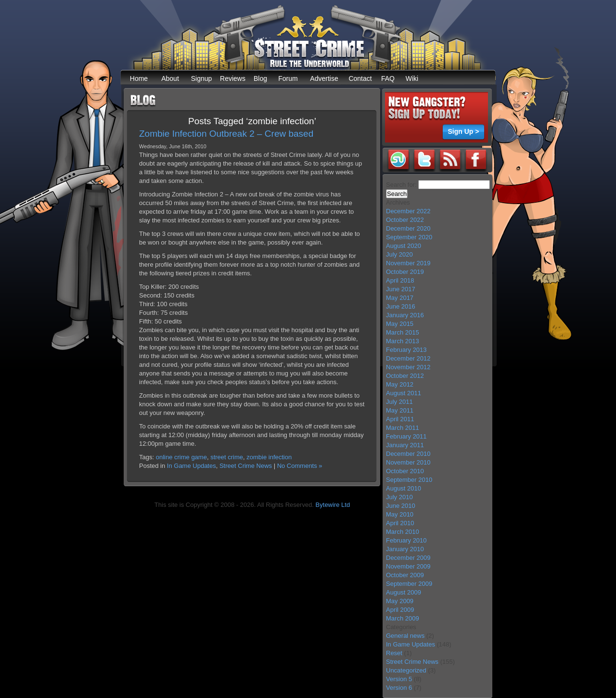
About (170, 78)
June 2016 (401, 306)
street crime (227, 457)
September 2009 (409, 584)
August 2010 (404, 488)
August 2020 (404, 246)
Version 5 (399, 679)
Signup (202, 78)
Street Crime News (246, 466)
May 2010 (400, 514)
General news (405, 636)
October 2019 (405, 272)
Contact (360, 78)
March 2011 (403, 428)
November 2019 (408, 263)
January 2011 (405, 445)
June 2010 (401, 506)
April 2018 (400, 280)
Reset (394, 653)
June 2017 (401, 289)
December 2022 (408, 211)
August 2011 (404, 393)
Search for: (401, 185)
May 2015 (400, 324)
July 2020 (399, 254)
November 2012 (408, 367)
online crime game (181, 457)
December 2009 (408, 558)
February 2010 (406, 540)
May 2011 (400, 410)
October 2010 (405, 471)
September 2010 (409, 480)
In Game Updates (192, 466)
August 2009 (404, 592)
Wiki (412, 78)
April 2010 (400, 523)
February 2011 (406, 436)
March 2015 (403, 332)
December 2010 (408, 454)
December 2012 (408, 358)
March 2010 (403, 532)
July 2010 (399, 497)
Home (139, 78)
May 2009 (400, 601)
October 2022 (405, 220)
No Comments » (300, 466)
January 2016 (405, 315)
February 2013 (406, 350)
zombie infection (269, 457)
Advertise (324, 78)
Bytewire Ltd (333, 505)
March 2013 (403, 341)
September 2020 (409, 237)
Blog (260, 78)
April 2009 (400, 610)
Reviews (233, 78)
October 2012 (405, 376)
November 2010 (408, 462)
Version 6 (399, 688)
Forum (288, 78)
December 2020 (408, 228)
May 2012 (400, 384)
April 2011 (400, 419)
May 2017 (400, 298)
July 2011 (399, 402)
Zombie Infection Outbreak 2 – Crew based (226, 134)
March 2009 (403, 618)
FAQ (388, 78)
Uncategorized (406, 670)
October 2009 (405, 575)
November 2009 (408, 566)
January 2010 (405, 549)
